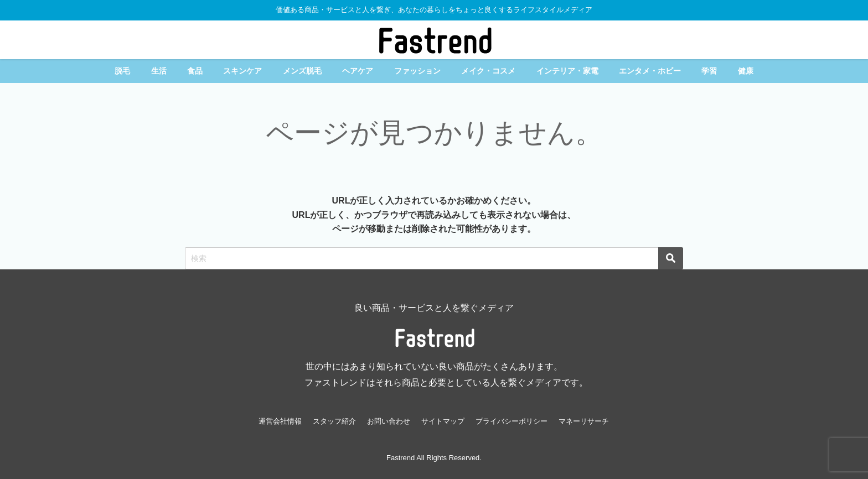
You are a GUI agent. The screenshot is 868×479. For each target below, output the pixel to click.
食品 (195, 71)
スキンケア (242, 71)
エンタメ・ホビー (650, 71)
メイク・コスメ (488, 71)
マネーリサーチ (584, 421)
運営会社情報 (280, 421)
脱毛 (122, 71)
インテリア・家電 (567, 71)
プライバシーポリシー (512, 421)
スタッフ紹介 (334, 421)
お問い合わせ (389, 421)
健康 (746, 71)
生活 (159, 71)
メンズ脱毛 (302, 71)
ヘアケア (358, 71)
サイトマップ (443, 421)
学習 (709, 71)
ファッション (417, 71)
